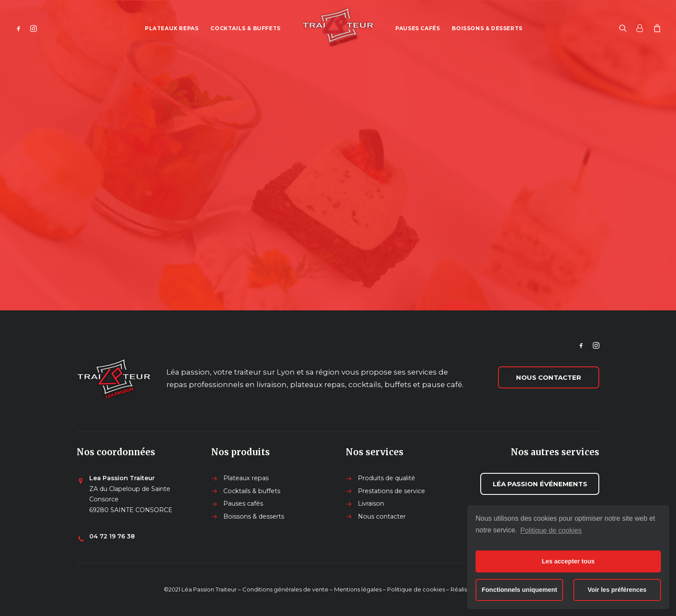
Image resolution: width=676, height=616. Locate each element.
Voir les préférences (617, 590)
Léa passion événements (540, 484)
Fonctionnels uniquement (519, 590)
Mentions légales (358, 589)
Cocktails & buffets (245, 28)
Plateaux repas (172, 28)
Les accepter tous (568, 561)
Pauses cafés (418, 28)
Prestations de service (391, 491)
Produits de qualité (387, 478)
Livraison (371, 503)
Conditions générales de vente (285, 589)
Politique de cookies (551, 530)
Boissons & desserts (487, 28)
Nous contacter (549, 377)
